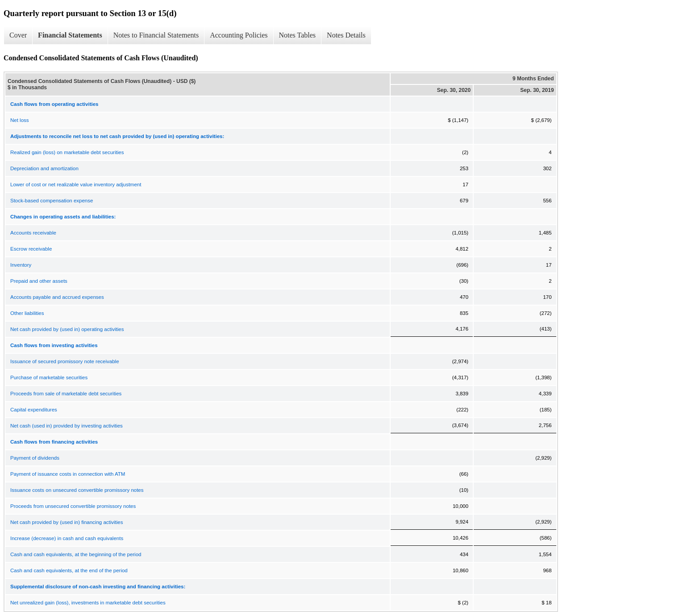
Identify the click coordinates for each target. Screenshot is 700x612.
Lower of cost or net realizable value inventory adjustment (76, 184)
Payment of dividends (35, 458)
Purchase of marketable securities (49, 377)
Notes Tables (298, 35)
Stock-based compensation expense (52, 201)
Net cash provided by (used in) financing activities (67, 522)
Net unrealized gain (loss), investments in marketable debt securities (88, 603)
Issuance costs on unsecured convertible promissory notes (77, 490)
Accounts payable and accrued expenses (57, 297)
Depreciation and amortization (44, 168)
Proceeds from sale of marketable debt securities (66, 394)
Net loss (20, 120)
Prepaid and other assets (39, 281)
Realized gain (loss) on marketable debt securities (67, 152)
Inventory (21, 265)
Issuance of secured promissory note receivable (65, 361)
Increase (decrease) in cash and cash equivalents (67, 538)
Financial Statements (70, 35)
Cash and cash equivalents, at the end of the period (69, 570)
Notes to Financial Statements (156, 35)
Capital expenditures (34, 410)
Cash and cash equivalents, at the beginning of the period (76, 554)
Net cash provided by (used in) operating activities (67, 329)
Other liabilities (27, 313)
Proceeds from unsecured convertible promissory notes (73, 506)
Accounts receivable (33, 233)
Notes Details (346, 35)
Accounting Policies (239, 35)
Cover (18, 35)
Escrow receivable (31, 249)
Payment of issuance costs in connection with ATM (68, 474)
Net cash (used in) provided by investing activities (67, 426)
